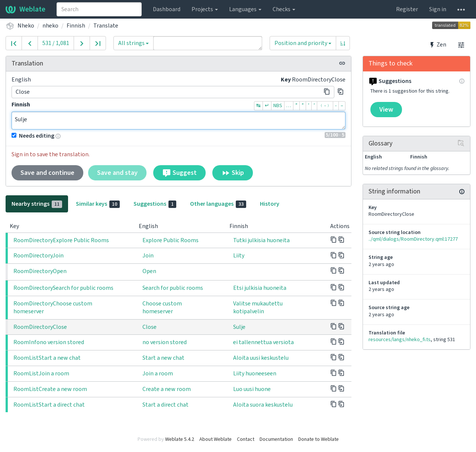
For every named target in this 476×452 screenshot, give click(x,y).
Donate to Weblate (319, 439)
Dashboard (167, 9)
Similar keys (98, 204)
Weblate (25, 9)
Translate (106, 26)
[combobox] (99, 9)
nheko (50, 26)
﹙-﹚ (325, 106)
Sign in (438, 9)
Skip (233, 173)
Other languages (218, 204)
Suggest (179, 173)
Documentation (276, 439)
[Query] (208, 43)
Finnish (76, 26)
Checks (284, 9)
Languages (245, 9)
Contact (246, 439)
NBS (278, 106)
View (386, 110)
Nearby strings (37, 204)
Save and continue (47, 173)
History (270, 204)
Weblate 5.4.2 (180, 439)
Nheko (26, 26)
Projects (205, 9)
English (21, 80)
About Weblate (216, 439)
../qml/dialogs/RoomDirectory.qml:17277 (413, 239)
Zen (438, 45)
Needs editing (33, 136)
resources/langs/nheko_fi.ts (400, 340)
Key (286, 80)
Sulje (178, 121)
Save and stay (117, 173)
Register (407, 9)
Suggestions (155, 204)
